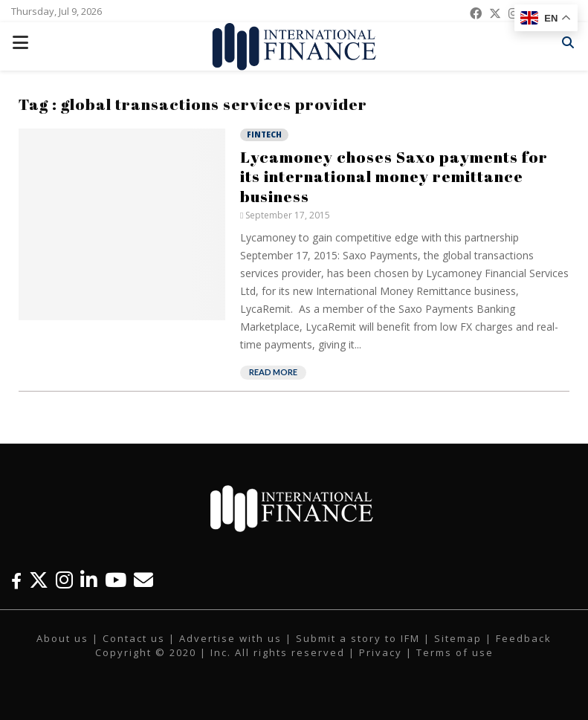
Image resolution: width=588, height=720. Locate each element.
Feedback (524, 638)
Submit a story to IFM (358, 638)
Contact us (134, 638)
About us (62, 638)
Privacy (381, 652)
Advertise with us (230, 638)
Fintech (264, 134)
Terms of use (455, 652)
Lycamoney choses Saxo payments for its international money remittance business (394, 176)
